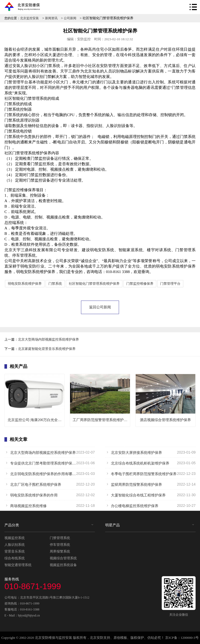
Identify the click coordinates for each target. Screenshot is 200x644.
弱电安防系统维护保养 (25, 284)
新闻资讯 (51, 18)
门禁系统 (55, 284)
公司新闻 (70, 18)
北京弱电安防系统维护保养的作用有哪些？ (50, 474)
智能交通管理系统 (18, 565)
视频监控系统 (15, 538)
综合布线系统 (15, 558)
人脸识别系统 (15, 545)
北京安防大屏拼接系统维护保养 (150, 452)
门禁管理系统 (60, 538)
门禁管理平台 (170, 284)
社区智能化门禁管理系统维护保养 (94, 284)
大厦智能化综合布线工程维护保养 (150, 495)
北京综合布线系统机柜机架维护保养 (150, 463)
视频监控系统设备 (63, 565)
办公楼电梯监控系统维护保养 (150, 506)
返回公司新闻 (100, 307)
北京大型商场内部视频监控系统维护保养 (48, 339)
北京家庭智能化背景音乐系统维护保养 (47, 349)
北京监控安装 (29, 18)
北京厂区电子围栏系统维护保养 (50, 484)
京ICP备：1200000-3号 (182, 638)
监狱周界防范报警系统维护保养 (150, 484)
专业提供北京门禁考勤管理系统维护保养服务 (50, 463)
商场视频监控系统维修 (50, 506)
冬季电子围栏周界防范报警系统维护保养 (150, 474)
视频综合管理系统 (63, 558)
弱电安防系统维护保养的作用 (50, 495)
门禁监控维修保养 (140, 284)
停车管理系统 (60, 545)
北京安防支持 (100, 638)
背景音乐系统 (15, 551)
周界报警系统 (60, 551)
